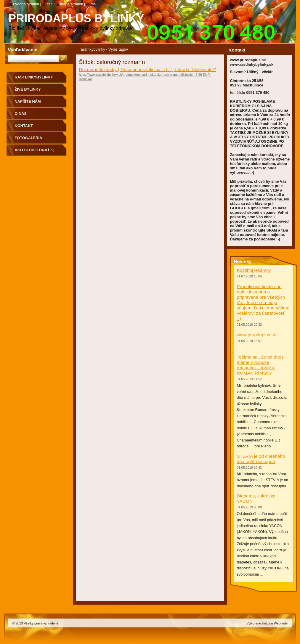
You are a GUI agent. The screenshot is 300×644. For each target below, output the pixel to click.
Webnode (281, 623)
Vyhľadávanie (23, 50)
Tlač (49, 4)
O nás (21, 114)
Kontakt (24, 126)
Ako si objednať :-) (35, 150)
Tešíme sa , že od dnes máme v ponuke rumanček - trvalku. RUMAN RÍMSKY (260, 365)
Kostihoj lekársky (254, 270)
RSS (93, 4)
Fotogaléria (29, 138)
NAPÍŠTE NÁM (28, 101)
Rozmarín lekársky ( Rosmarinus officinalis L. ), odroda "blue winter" (147, 69)
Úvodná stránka (26, 4)
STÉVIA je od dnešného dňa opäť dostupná (261, 459)
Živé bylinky (28, 89)
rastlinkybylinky (92, 49)
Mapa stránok (72, 4)
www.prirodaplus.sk (256, 335)
